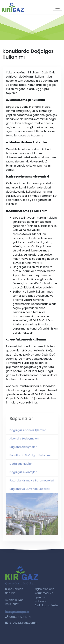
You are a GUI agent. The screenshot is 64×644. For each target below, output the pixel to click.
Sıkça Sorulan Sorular (14, 591)
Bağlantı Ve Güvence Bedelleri (30, 492)
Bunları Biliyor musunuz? (14, 602)
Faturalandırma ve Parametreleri (32, 484)
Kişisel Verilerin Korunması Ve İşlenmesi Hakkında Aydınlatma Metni (47, 597)
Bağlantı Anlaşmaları (23, 450)
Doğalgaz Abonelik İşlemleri (28, 433)
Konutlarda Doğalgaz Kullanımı (30, 458)
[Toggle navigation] (58, 7)
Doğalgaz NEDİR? (21, 467)
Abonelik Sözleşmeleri (24, 442)
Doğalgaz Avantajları (23, 475)
